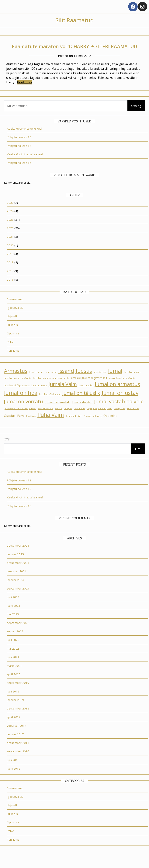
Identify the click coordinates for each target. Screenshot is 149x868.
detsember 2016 (18, 751)
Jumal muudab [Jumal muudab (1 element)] (86, 394)
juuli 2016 (13, 768)
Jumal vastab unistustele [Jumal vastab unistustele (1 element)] (16, 417)
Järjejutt (12, 325)
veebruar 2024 (17, 580)
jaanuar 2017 (15, 743)
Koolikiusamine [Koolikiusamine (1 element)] (46, 417)
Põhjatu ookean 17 (19, 154)
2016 (10, 288)
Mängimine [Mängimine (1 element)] (120, 417)
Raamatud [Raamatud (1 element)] (71, 425)
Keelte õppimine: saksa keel (25, 163)
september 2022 (18, 631)
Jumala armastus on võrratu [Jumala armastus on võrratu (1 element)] (18, 387)
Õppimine (13, 342)
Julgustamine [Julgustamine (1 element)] (100, 381)
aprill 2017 (14, 726)
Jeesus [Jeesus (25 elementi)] (84, 379)
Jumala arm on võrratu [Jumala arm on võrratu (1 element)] (44, 387)
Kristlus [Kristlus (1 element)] (59, 417)
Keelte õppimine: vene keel (24, 137)
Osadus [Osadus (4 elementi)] (10, 424)
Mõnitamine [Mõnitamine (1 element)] (133, 417)
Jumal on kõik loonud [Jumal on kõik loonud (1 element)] (50, 403)
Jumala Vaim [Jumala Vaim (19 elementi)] (63, 393)
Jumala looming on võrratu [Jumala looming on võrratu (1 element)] (122, 387)
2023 (10, 228)
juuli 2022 (13, 648)
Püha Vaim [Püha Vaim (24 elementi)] (51, 423)
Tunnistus (13, 359)
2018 (10, 271)
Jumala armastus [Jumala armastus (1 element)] (132, 381)
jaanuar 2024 (15, 588)
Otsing (136, 114)
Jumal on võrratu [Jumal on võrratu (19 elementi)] (23, 410)
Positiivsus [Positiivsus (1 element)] (31, 425)
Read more (25, 91)
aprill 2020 (14, 683)
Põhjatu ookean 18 (19, 145)
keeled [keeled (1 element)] (33, 417)
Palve (10, 350)
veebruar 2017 (17, 734)
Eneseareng (15, 308)
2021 (10, 245)
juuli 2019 (13, 700)
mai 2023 (13, 623)
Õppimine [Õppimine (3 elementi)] (110, 424)
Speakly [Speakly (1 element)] (88, 425)
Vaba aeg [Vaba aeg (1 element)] (97, 425)
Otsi (7, 448)
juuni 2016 (14, 777)
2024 (10, 219)
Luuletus (12, 333)
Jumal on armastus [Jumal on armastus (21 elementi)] (118, 393)
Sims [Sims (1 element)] (80, 425)
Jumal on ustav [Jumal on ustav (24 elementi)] (120, 401)
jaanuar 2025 (15, 563)
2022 (10, 237)
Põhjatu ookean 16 (19, 171)
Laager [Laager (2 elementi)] (68, 417)
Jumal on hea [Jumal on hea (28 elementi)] (21, 401)
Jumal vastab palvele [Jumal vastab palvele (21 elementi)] (119, 410)
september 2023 (18, 597)
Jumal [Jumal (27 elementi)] (115, 379)
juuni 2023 (14, 614)
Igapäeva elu (15, 316)
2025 (10, 211)
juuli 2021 (13, 665)
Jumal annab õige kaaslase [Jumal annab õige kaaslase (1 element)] (17, 394)
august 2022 (15, 640)
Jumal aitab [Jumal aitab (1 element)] (63, 387)
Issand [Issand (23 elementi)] (66, 379)
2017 (10, 279)
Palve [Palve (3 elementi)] (21, 424)
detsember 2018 (18, 717)
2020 (10, 254)
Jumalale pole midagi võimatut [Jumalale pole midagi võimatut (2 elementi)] (89, 386)
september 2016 (18, 760)
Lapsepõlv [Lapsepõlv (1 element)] (92, 417)
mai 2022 (13, 657)
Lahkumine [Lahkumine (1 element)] (79, 417)
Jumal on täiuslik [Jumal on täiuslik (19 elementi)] (81, 401)
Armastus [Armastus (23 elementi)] (16, 379)
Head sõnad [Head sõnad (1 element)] (51, 381)
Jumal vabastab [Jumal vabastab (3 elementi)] (82, 411)
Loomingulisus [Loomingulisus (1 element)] (105, 417)
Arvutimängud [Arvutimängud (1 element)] (36, 381)
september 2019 (18, 691)
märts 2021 (14, 674)
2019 (10, 262)
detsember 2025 (18, 554)
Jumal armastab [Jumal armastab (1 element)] (39, 394)
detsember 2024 (18, 571)
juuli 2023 (13, 606)
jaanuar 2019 (15, 708)
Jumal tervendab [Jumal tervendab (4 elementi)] (57, 411)
